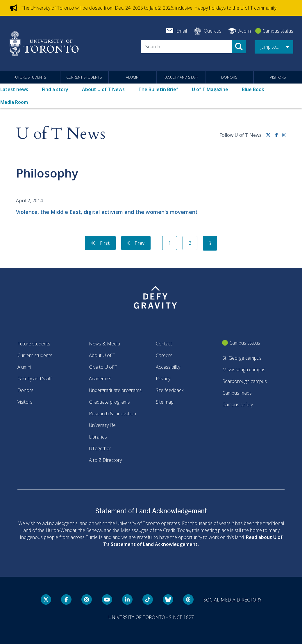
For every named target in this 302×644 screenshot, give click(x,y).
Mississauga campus (244, 370)
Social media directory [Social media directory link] (233, 600)
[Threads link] (188, 599)
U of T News (61, 134)
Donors (229, 77)
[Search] (186, 47)
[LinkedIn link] (127, 599)
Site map (165, 402)
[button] (274, 47)
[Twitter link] (270, 137)
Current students (84, 77)
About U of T (102, 355)
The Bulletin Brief (158, 89)
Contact (164, 344)
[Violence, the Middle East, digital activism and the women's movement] (151, 206)
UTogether (100, 448)
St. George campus (242, 358)
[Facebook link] (279, 137)
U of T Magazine (210, 89)
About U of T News (103, 89)
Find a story (55, 89)
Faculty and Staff (181, 77)
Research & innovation (112, 414)
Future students (30, 77)
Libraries (98, 437)
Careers (164, 355)
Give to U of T (103, 367)
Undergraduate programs (115, 390)
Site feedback (170, 390)
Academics (100, 379)
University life (102, 425)
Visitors (278, 77)
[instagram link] (284, 137)
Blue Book (253, 89)
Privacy (163, 379)
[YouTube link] (107, 599)
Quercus (213, 31)
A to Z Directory (105, 460)
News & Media (104, 344)
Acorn (245, 31)
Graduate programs (109, 402)
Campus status (278, 31)
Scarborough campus (245, 381)
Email (182, 31)
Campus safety (238, 405)
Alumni (133, 77)
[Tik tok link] (148, 599)
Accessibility (168, 367)
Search (239, 47)
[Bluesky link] (168, 599)
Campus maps (237, 393)
